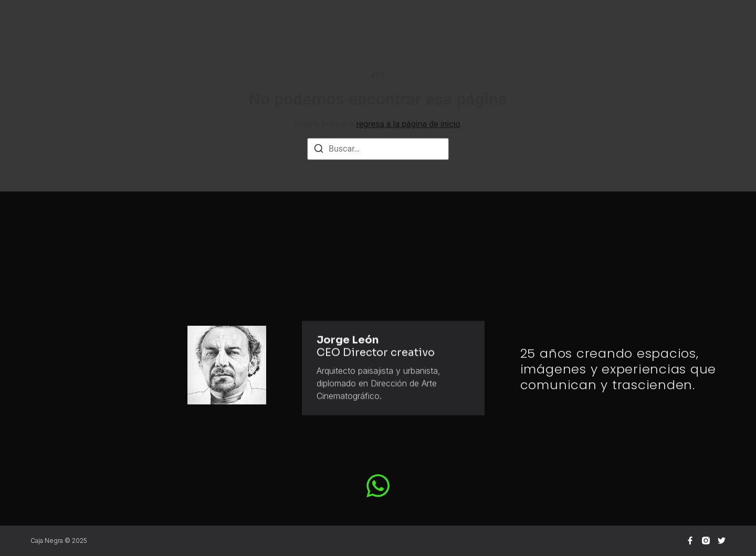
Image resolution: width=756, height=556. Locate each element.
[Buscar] (319, 150)
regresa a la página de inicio (408, 124)
